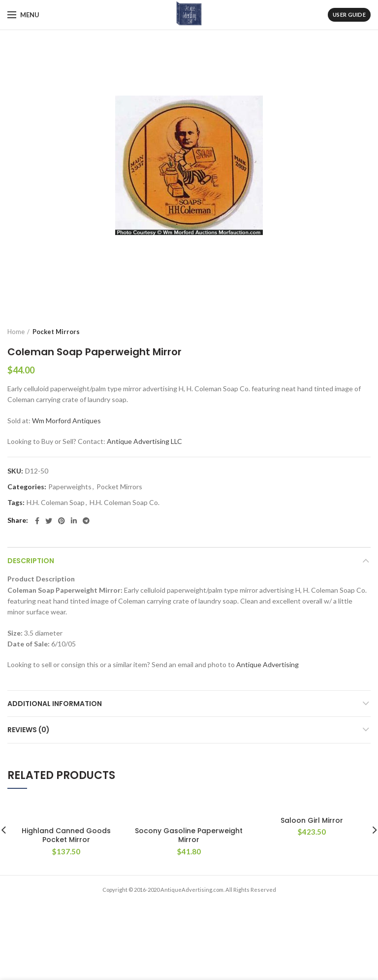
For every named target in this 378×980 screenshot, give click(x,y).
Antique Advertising (268, 664)
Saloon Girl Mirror (312, 820)
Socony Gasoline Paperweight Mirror (189, 835)
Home (16, 332)
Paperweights (70, 487)
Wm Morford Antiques (66, 421)
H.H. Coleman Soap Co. (125, 503)
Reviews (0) (29, 730)
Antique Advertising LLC (144, 441)
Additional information (55, 704)
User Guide (349, 15)
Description (31, 561)
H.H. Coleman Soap (56, 503)
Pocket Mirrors (56, 332)
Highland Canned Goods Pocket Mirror (66, 835)
